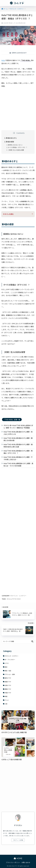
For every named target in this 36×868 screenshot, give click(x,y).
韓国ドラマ (8, 689)
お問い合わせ (26, 862)
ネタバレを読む (8, 214)
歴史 (6, 667)
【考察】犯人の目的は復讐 (16, 150)
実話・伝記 (8, 671)
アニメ (7, 700)
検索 (32, 641)
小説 (6, 704)
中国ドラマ (8, 693)
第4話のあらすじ (11, 138)
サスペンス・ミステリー (18, 596)
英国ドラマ (8, 682)
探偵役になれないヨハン (15, 145)
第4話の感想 (10, 142)
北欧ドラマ (8, 685)
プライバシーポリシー (13, 862)
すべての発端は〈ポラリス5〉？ (17, 147)
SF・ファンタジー (10, 660)
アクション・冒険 (10, 674)
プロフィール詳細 (18, 840)
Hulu (3, 60)
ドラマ (7, 663)
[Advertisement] (18, 108)
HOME (18, 858)
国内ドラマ (8, 678)
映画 (6, 696)
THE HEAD (17, 599)
